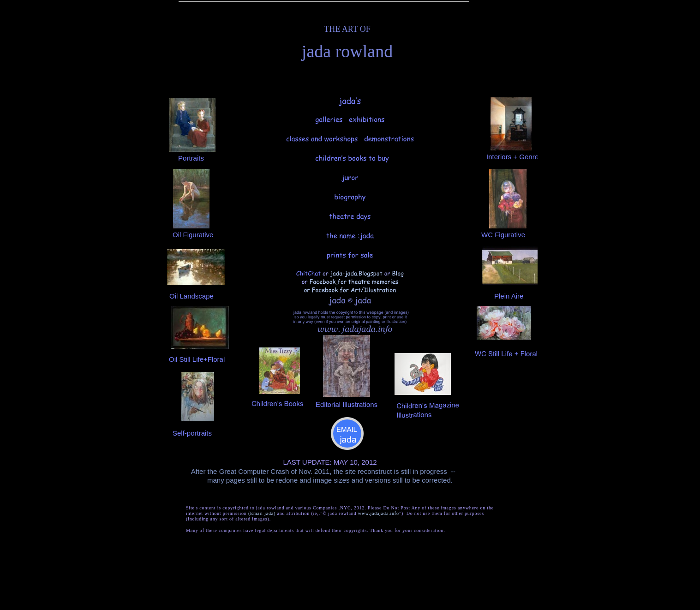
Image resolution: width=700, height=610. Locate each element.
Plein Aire (509, 296)
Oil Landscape (191, 296)
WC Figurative (503, 235)
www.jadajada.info (379, 513)
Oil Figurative (193, 235)
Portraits (191, 158)
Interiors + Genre (512, 157)
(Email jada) (262, 513)
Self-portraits (192, 433)
